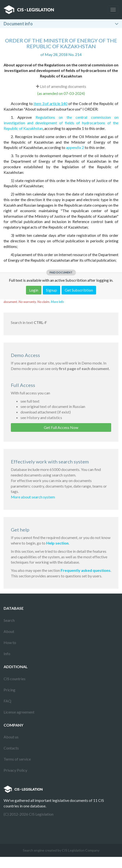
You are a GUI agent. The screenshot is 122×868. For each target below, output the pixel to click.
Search (9, 620)
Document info (18, 24)
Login (34, 290)
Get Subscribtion (79, 290)
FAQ (7, 701)
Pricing (10, 690)
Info (7, 654)
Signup (51, 290)
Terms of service (17, 759)
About (9, 631)
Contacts (11, 748)
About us (11, 737)
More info (57, 302)
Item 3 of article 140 (50, 103)
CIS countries (15, 679)
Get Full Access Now (61, 427)
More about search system (33, 497)
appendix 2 (75, 147)
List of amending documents (61, 86)
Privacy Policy (15, 770)
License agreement (19, 712)
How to (10, 642)
